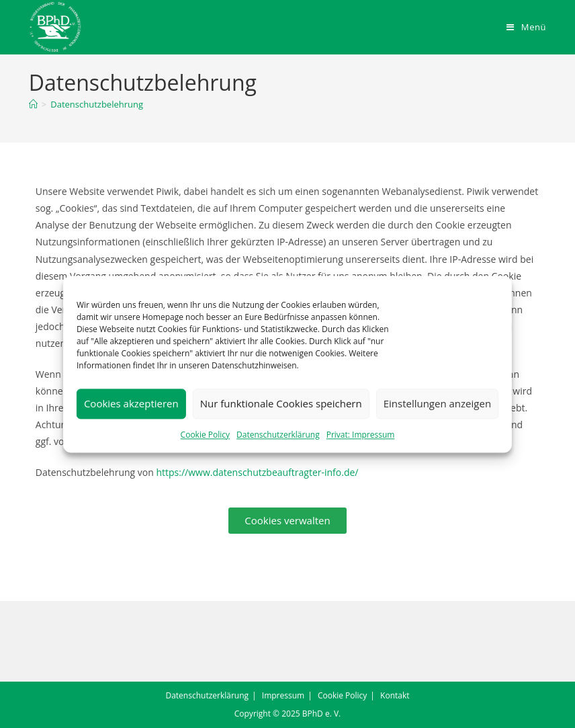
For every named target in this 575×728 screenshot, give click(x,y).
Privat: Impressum (361, 435)
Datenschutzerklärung (278, 435)
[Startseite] (33, 104)
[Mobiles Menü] (526, 27)
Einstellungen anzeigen (437, 403)
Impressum (283, 695)
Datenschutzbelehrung (97, 104)
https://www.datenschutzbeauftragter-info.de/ (257, 472)
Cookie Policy (205, 435)
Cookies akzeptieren (131, 403)
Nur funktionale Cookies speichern (281, 403)
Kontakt (395, 695)
